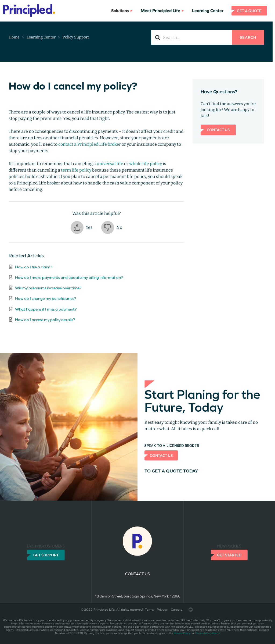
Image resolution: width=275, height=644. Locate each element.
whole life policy (146, 164)
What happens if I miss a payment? (46, 309)
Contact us (137, 574)
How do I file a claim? (34, 267)
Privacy (162, 610)
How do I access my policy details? (45, 320)
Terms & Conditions (208, 633)
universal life (110, 164)
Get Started (229, 555)
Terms (149, 610)
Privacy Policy (182, 633)
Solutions (122, 11)
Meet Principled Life (162, 11)
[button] (82, 227)
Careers (176, 610)
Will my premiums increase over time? (48, 288)
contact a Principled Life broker (90, 144)
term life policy (76, 170)
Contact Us (218, 130)
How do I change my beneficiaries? (46, 298)
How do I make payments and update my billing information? (69, 277)
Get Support (46, 555)
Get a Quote (249, 11)
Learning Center (208, 11)
